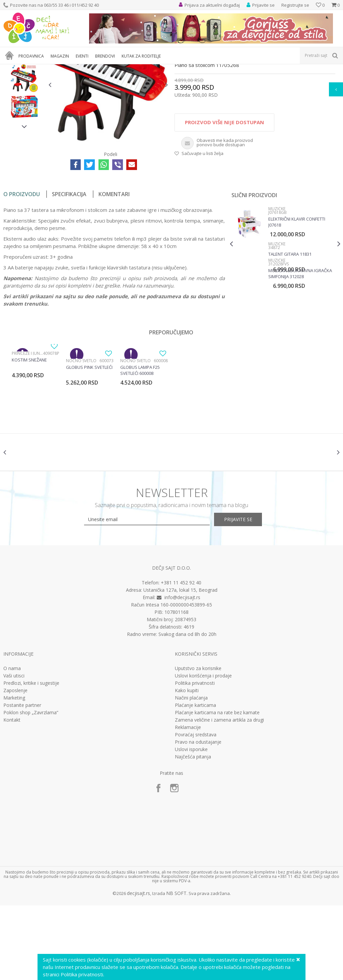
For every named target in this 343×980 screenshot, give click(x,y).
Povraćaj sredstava (196, 809)
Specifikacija (69, 263)
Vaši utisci (14, 750)
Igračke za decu (63, 68)
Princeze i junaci (27, 422)
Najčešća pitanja (193, 831)
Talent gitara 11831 (289, 323)
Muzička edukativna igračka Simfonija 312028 (299, 342)
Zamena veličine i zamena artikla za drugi (219, 795)
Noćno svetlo (81, 429)
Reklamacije (188, 802)
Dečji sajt (12, 68)
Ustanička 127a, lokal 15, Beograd (180, 665)
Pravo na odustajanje (198, 817)
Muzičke (163, 68)
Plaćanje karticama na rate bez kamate (217, 787)
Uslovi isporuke (191, 824)
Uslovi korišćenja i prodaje (203, 750)
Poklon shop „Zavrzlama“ (31, 787)
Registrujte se (295, 5)
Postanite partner (22, 780)
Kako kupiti (187, 765)
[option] (24, 118)
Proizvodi (34, 68)
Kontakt (12, 795)
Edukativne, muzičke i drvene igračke (117, 68)
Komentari (114, 263)
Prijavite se (245, 594)
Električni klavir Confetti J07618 (296, 291)
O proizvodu (22, 263)
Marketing (14, 772)
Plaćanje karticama (195, 780)
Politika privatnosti (195, 758)
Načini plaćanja (191, 772)
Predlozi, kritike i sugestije (31, 758)
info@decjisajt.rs (182, 672)
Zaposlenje (15, 765)
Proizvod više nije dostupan (224, 191)
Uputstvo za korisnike (198, 743)
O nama (12, 743)
